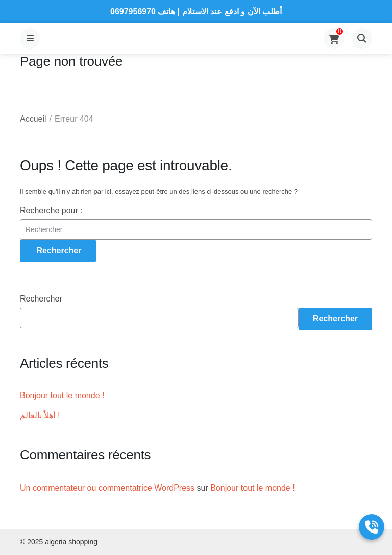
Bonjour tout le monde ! (62, 395)
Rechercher (41, 299)
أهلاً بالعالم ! (40, 415)
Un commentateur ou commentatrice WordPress (107, 488)
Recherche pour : (51, 210)
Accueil (33, 119)
